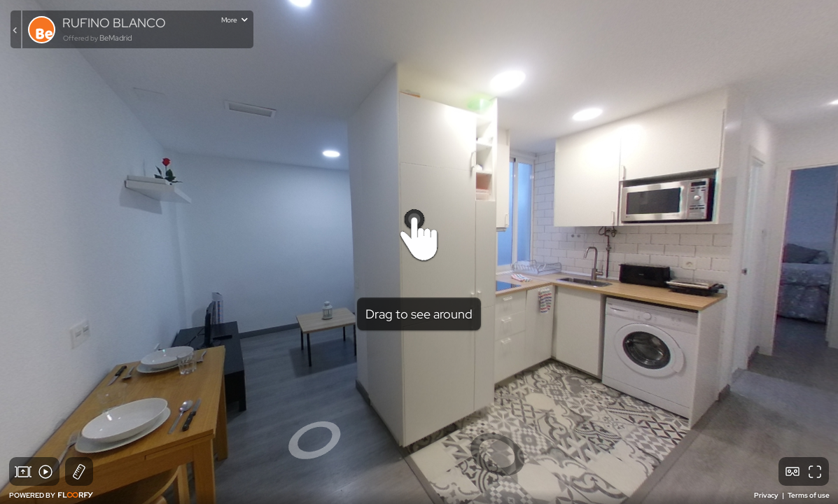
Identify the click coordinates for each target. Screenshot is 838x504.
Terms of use (809, 495)
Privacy (767, 495)
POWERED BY (51, 495)
